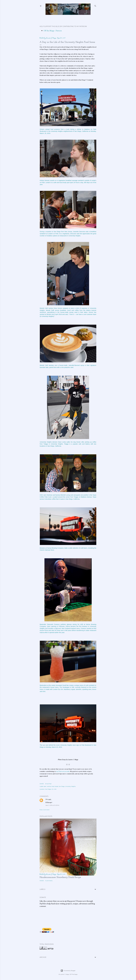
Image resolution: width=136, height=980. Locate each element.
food (53, 786)
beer (45, 786)
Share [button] (42, 784)
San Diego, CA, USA (51, 789)
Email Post (48, 784)
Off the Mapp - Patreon (53, 31)
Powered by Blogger (68, 971)
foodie (56, 786)
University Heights (70, 786)
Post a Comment (45, 810)
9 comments (49, 881)
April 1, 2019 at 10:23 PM (52, 805)
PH (47, 799)
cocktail (49, 786)
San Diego (62, 786)
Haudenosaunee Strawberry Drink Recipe (60, 877)
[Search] (95, 5)
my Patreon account (63, 771)
